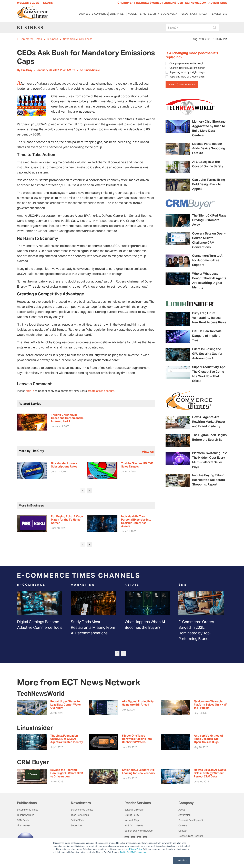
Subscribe (76, 825)
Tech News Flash (80, 815)
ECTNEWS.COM (196, 3)
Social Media (169, 15)
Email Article (90, 70)
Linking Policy (132, 815)
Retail (142, 15)
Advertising (184, 815)
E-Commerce (100, 15)
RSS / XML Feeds (134, 825)
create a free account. (101, 391)
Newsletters (219, 15)
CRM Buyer (23, 820)
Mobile (132, 15)
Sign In (48, 3)
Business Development (191, 820)
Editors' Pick (77, 820)
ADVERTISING (218, 3)
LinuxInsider (23, 825)
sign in (30, 391)
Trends (184, 15)
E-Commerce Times (29, 39)
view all (148, 452)
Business (84, 15)
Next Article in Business (78, 39)
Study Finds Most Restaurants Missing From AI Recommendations (93, 627)
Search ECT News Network (139, 831)
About (182, 810)
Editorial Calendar (134, 810)
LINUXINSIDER (173, 3)
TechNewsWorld (26, 815)
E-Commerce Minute (82, 810)
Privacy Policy (136, 849)
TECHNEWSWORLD (149, 3)
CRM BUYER (125, 3)
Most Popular (199, 15)
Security (154, 15)
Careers (183, 825)
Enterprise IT (118, 15)
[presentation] (83, 491)
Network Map (132, 820)
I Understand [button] (181, 860)
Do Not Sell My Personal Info (133, 852)
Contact (183, 831)
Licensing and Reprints (191, 836)
